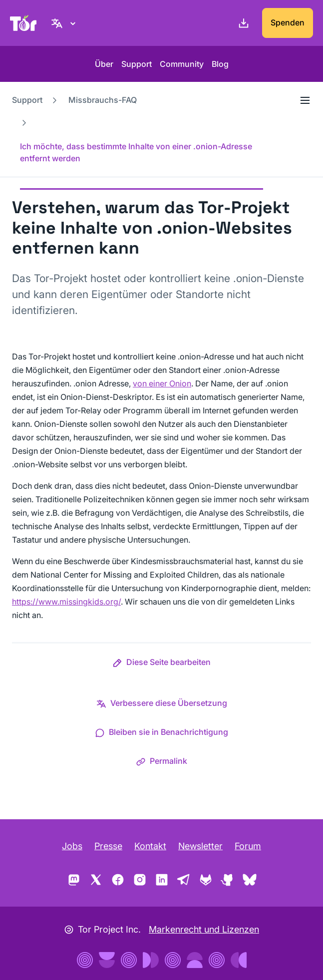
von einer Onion (162, 383)
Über (104, 64)
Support (137, 64)
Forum (248, 846)
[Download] (242, 23)
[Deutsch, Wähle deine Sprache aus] (65, 23)
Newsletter (200, 846)
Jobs (72, 846)
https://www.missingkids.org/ (66, 602)
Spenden (288, 22)
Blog (220, 64)
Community (182, 64)
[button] (161, 664)
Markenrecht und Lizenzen (204, 929)
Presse (108, 846)
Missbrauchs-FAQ (103, 100)
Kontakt (150, 846)
